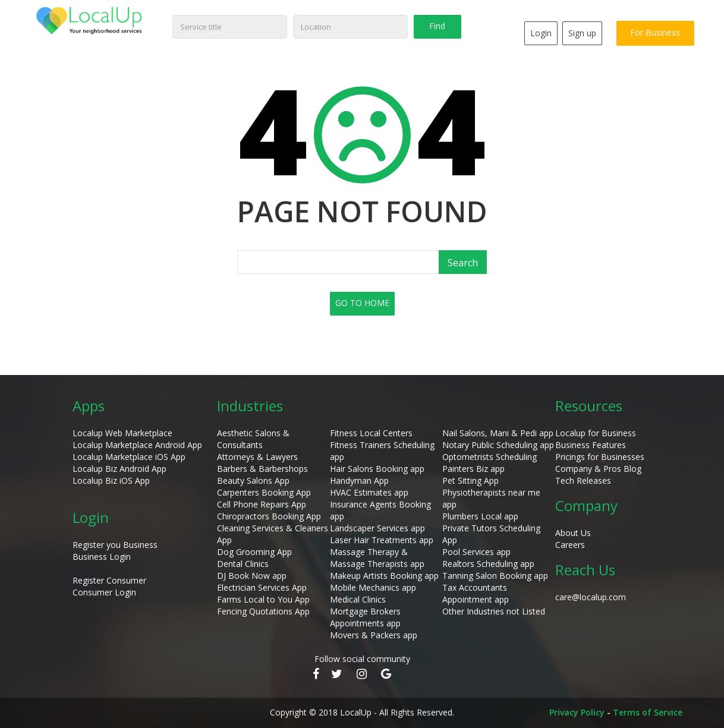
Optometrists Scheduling (490, 457)
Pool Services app (476, 552)
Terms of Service (648, 712)
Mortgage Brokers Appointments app (365, 617)
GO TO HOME (362, 303)
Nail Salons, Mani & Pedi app (498, 433)
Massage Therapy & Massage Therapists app (377, 558)
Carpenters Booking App (264, 492)
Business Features (591, 445)
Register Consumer (109, 580)
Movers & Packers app (374, 635)
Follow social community (362, 659)
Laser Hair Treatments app (382, 540)
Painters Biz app (473, 469)
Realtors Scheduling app (488, 564)
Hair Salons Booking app (377, 469)
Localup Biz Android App (119, 469)
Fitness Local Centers (371, 433)
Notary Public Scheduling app (498, 445)
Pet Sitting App (470, 480)
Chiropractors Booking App (269, 516)
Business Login (102, 557)
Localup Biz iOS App (111, 480)
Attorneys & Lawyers (257, 457)
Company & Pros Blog (598, 469)
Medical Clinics (358, 599)
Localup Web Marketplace (122, 433)
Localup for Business (596, 433)
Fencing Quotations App (263, 611)
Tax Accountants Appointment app (476, 593)
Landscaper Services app (377, 528)
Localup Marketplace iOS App (129, 457)
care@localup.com (591, 597)
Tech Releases (583, 480)
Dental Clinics (243, 564)
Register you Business (115, 545)
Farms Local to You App (263, 599)
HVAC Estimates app (369, 492)
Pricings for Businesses (600, 457)
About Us (573, 533)
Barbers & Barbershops (262, 469)
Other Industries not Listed (494, 611)
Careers (570, 545)
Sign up (580, 33)
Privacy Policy (577, 712)
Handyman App (359, 480)
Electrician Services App (262, 587)
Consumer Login (104, 592)
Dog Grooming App (254, 552)
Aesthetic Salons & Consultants (253, 439)
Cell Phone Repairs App (262, 504)
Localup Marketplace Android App (137, 445)
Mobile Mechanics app (373, 587)
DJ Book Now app (252, 576)
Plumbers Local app (480, 516)
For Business (654, 32)
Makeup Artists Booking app (384, 576)
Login (539, 33)
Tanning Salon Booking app (495, 576)
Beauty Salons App (253, 480)
